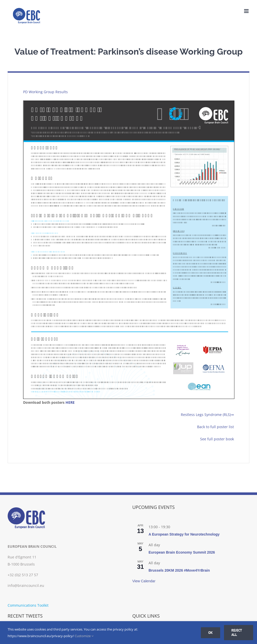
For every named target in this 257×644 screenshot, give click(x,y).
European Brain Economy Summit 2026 (182, 552)
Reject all (237, 632)
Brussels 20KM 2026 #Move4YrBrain (179, 570)
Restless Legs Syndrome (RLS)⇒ (207, 415)
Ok (211, 633)
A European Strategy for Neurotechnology (184, 534)
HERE (70, 402)
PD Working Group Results (45, 92)
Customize (84, 636)
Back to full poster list (215, 427)
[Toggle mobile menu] (247, 11)
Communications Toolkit (28, 605)
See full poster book (217, 439)
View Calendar (144, 581)
